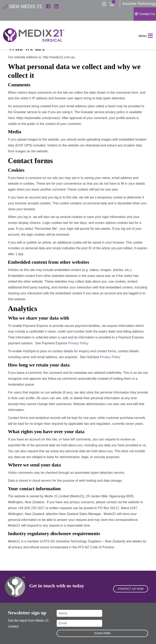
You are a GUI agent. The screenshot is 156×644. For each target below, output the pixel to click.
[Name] (79, 613)
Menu (146, 37)
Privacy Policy (78, 343)
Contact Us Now (131, 591)
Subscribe (102, 633)
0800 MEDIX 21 (23, 7)
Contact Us (145, 14)
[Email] (79, 623)
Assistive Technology (139, 4)
